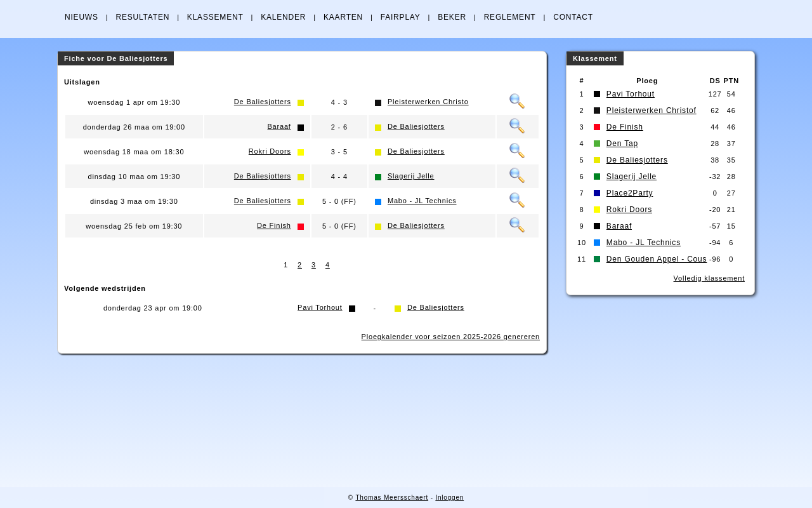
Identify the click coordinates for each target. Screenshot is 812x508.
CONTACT (573, 17)
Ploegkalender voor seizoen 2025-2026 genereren (451, 337)
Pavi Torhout (320, 307)
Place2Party (630, 193)
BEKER (452, 17)
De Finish (274, 225)
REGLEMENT (510, 17)
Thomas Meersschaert (392, 498)
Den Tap (622, 144)
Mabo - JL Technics (422, 201)
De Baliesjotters (263, 102)
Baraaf (279, 126)
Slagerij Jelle (411, 176)
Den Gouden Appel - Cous (657, 259)
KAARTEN (343, 17)
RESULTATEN (142, 17)
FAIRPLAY (401, 17)
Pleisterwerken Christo (428, 102)
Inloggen (449, 498)
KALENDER (283, 17)
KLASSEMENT (215, 17)
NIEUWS (82, 17)
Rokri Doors (270, 151)
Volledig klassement (709, 278)
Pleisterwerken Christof (652, 110)
